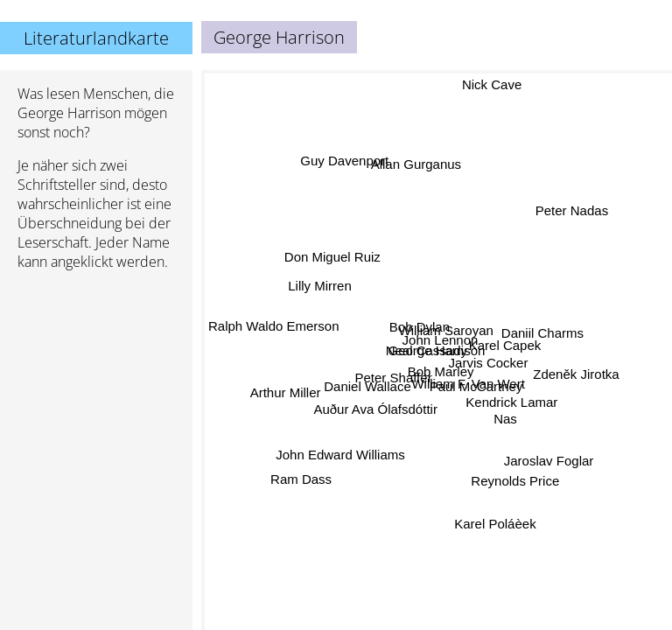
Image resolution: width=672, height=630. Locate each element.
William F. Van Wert (468, 385)
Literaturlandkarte (96, 38)
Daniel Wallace (368, 386)
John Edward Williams (340, 454)
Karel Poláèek (493, 525)
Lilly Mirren (321, 285)
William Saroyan (446, 333)
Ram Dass (304, 483)
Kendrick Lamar (511, 402)
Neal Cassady (427, 350)
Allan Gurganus (414, 165)
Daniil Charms (542, 334)
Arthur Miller (286, 392)
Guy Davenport (343, 163)
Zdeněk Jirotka (576, 370)
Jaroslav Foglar (548, 462)
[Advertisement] (96, 377)
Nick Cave (492, 84)
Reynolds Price (513, 483)
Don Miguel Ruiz (333, 255)
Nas (505, 419)
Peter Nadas (573, 214)
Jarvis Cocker (489, 363)
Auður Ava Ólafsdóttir (377, 410)
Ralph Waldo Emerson (274, 325)
